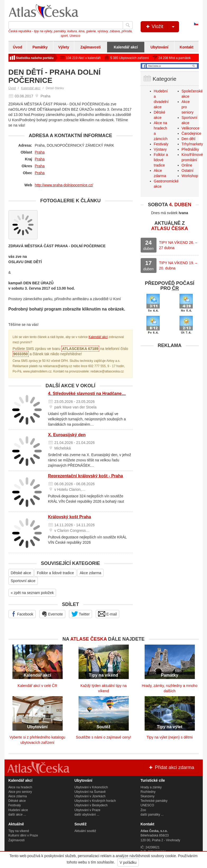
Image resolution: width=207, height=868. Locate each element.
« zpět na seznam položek (32, 593)
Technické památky (154, 801)
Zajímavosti (91, 47)
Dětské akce (21, 573)
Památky (40, 47)
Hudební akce (18, 810)
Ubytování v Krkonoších (91, 787)
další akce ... (17, 815)
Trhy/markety (192, 144)
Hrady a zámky (151, 787)
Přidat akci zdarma (171, 767)
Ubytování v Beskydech (91, 805)
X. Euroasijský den (67, 435)
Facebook (22, 614)
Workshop (190, 176)
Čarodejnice (192, 133)
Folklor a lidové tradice (55, 573)
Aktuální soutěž (85, 831)
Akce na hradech (20, 787)
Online (187, 165)
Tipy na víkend (19, 831)
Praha (40, 152)
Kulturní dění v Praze (23, 835)
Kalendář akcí (126, 47)
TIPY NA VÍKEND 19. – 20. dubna (178, 266)
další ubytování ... (87, 815)
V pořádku (128, 862)
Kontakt (187, 47)
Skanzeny (148, 796)
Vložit (162, 27)
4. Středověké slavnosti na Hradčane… (87, 393)
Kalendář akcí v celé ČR (37, 686)
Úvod (18, 47)
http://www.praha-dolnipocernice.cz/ (64, 185)
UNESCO (147, 805)
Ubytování (159, 47)
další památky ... (152, 815)
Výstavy (160, 149)
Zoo (143, 810)
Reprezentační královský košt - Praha (86, 476)
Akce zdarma (90, 573)
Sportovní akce (23, 581)
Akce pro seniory (20, 792)
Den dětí (189, 139)
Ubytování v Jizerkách (90, 796)
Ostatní (188, 170)
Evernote (52, 614)
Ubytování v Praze (88, 810)
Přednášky (190, 149)
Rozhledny (148, 792)
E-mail (107, 614)
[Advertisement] (170, 384)
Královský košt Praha (70, 517)
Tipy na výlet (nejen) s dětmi (170, 737)
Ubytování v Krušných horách (95, 801)
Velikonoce (191, 128)
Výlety (64, 47)
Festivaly (161, 144)
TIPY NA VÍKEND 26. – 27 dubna (178, 245)
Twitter (81, 614)
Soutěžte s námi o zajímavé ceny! (103, 737)
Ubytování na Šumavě (90, 792)
